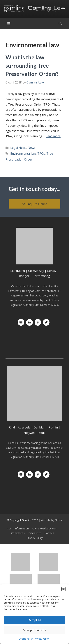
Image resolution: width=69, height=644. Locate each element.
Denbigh (39, 427)
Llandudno (18, 271)
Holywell (30, 433)
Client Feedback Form (45, 528)
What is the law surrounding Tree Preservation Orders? (32, 65)
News (32, 148)
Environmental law (23, 154)
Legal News (18, 148)
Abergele (24, 427)
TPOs (41, 154)
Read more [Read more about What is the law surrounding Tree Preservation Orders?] (53, 136)
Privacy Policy (42, 639)
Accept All (35, 620)
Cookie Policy (26, 639)
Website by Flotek (52, 520)
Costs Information (18, 528)
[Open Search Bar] (60, 23)
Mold (42, 433)
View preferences (35, 630)
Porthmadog (41, 276)
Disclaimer (35, 533)
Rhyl (12, 427)
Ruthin (53, 427)
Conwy (52, 271)
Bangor (24, 276)
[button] (63, 589)
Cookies (49, 533)
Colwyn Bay (36, 271)
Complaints (18, 533)
